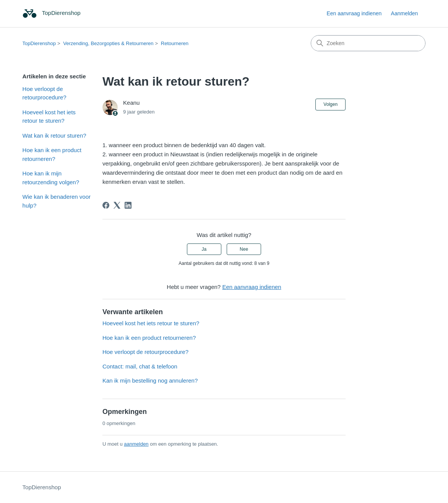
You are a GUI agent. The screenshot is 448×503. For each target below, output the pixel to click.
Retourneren (175, 43)
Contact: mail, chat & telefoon (140, 366)
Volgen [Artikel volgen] (330, 104)
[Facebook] (106, 205)
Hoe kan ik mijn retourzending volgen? (51, 178)
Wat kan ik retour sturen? (54, 135)
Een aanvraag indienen (354, 13)
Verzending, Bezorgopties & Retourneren (108, 43)
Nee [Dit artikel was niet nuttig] (244, 249)
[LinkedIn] (128, 205)
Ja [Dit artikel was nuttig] (204, 249)
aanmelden (136, 444)
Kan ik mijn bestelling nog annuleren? (150, 380)
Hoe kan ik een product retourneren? (52, 154)
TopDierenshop (39, 43)
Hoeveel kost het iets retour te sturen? (49, 117)
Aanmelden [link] (405, 13)
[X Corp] (117, 205)
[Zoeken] (368, 43)
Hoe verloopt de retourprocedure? (45, 93)
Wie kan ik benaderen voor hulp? (57, 201)
